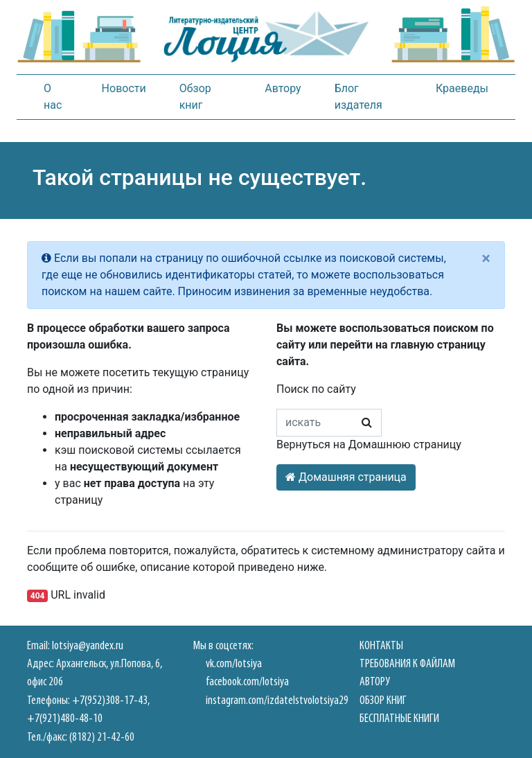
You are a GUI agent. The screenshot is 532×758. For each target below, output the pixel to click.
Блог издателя (358, 97)
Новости (124, 88)
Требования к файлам (407, 664)
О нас (53, 97)
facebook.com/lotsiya (247, 682)
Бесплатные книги (399, 719)
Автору (283, 88)
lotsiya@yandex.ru (88, 646)
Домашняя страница (346, 477)
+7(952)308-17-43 (110, 701)
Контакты (381, 646)
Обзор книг (195, 97)
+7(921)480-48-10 (65, 719)
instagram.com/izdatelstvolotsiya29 (277, 701)
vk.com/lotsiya (234, 664)
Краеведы (462, 88)
